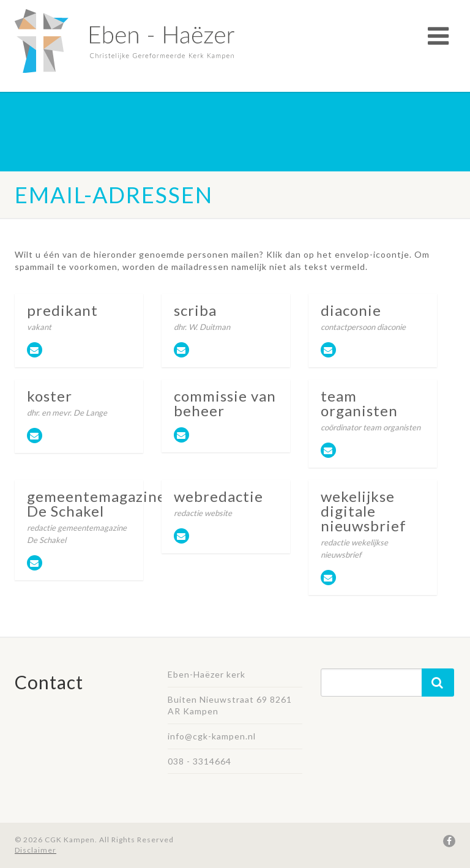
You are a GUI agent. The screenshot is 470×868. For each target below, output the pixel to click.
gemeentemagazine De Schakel (96, 503)
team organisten (359, 403)
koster (50, 396)
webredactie (218, 496)
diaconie (351, 310)
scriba (195, 310)
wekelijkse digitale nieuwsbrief (364, 511)
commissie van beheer (225, 403)
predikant (62, 310)
